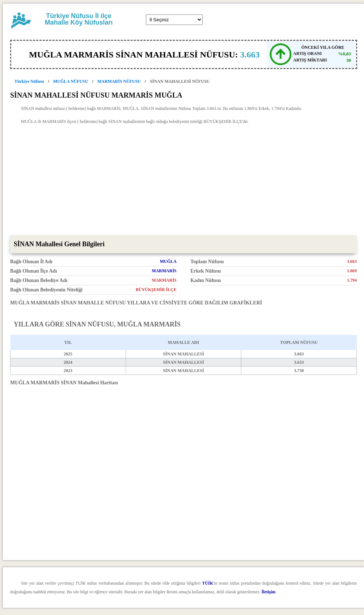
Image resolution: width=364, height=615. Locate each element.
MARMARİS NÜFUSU (119, 81)
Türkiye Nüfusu (29, 81)
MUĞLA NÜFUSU (71, 81)
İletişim (268, 592)
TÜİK (208, 583)
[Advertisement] (183, 181)
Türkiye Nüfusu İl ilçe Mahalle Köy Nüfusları (79, 19)
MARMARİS (164, 271)
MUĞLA (168, 261)
